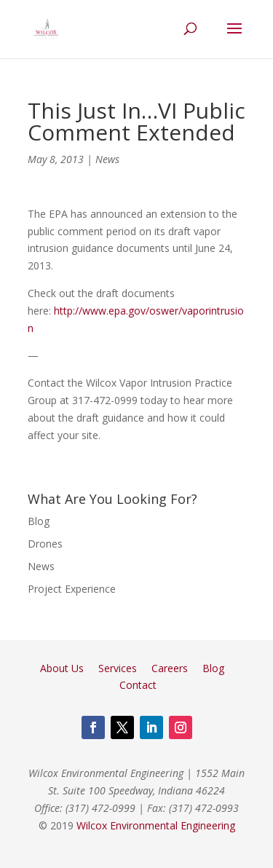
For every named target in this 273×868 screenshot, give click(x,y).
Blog (39, 521)
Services (118, 668)
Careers (170, 668)
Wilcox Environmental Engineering (156, 825)
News (107, 159)
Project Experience (72, 589)
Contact (138, 685)
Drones (45, 544)
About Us (62, 668)
